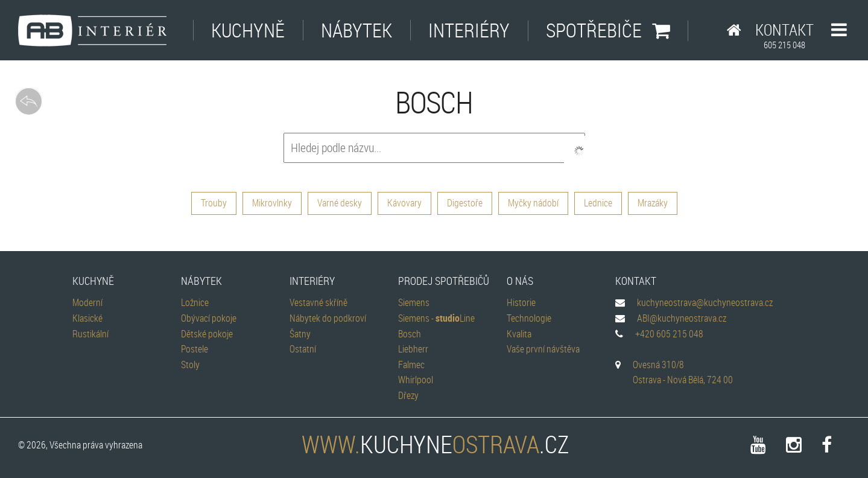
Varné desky (340, 203)
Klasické (87, 318)
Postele (195, 349)
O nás (520, 281)
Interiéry (469, 30)
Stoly (190, 365)
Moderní (87, 302)
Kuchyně (248, 30)
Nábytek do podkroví (328, 318)
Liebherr (413, 349)
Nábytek (356, 30)
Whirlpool (416, 380)
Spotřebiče (608, 30)
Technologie (529, 318)
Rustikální (90, 334)
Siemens (414, 302)
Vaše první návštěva (543, 349)
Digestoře (465, 203)
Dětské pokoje (207, 334)
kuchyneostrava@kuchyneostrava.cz (705, 302)
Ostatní (303, 349)
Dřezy (408, 395)
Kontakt (784, 35)
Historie (521, 302)
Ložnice (195, 302)
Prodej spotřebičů (444, 281)
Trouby (214, 203)
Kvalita (519, 334)
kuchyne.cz (434, 444)
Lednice (598, 203)
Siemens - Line (436, 318)
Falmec (411, 365)
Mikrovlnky (272, 203)
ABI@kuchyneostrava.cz (682, 318)
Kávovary (404, 203)
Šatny (300, 334)
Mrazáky (653, 203)
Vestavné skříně (318, 302)
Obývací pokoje (209, 318)
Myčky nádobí (533, 203)
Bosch (410, 334)
